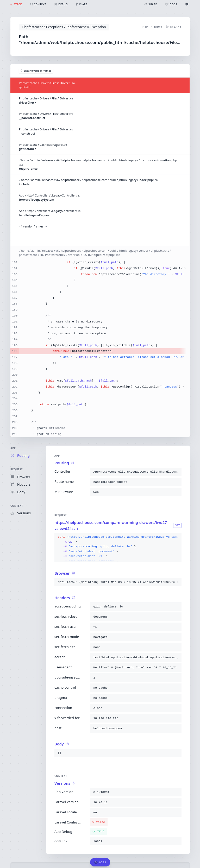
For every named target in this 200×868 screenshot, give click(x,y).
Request (17, 469)
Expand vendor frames (36, 71)
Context (17, 506)
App (13, 448)
